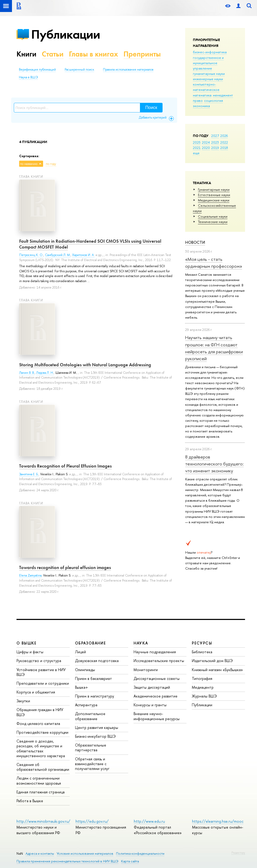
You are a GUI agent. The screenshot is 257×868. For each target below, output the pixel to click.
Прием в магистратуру (95, 696)
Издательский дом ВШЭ (212, 661)
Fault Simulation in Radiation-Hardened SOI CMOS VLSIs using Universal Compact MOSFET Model (90, 244)
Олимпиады (85, 670)
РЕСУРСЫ (202, 643)
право (198, 100)
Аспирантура (86, 705)
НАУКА (141, 643)
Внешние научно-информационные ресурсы (157, 716)
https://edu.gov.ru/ (92, 821)
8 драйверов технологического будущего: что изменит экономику (214, 464)
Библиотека (202, 652)
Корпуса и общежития (36, 692)
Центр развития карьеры (97, 727)
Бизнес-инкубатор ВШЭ (95, 736)
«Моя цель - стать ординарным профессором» (214, 263)
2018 (224, 148)
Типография (202, 678)
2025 (197, 142)
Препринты (142, 54)
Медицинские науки (214, 200)
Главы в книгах (94, 54)
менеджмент (223, 95)
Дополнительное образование (90, 716)
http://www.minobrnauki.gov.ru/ (43, 821)
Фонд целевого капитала (38, 723)
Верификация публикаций (37, 70)
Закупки (23, 701)
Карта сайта (130, 861)
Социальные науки (213, 216)
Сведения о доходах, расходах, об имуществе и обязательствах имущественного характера (41, 748)
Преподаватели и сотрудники (43, 683)
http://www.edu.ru (149, 821)
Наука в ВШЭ (28, 77)
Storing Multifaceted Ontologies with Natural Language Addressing (85, 365)
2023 (215, 142)
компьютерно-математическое (206, 87)
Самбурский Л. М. (58, 255)
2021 (197, 148)
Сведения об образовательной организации (43, 767)
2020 (206, 148)
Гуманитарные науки (214, 189)
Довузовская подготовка (97, 661)
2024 (206, 142)
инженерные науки (208, 79)
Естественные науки (214, 195)
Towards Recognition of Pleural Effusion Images (65, 466)
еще (196, 153)
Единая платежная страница (41, 792)
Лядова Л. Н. (45, 373)
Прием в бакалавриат (94, 678)
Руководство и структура (39, 661)
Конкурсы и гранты (150, 705)
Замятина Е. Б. (29, 474)
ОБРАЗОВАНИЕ (90, 643)
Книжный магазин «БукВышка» (217, 670)
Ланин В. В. (27, 373)
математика (202, 95)
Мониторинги (146, 670)
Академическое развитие (156, 696)
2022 (224, 142)
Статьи (53, 54)
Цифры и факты (30, 652)
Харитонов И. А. (83, 255)
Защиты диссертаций (152, 687)
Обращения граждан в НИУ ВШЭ (40, 712)
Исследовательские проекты (159, 661)
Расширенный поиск (79, 70)
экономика (201, 106)
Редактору (238, 853)
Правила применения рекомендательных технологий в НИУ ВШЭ (67, 861)
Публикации (66, 34)
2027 (215, 136)
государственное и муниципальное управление (208, 63)
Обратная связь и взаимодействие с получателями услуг (92, 764)
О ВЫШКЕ (27, 643)
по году (51, 164)
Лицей (80, 652)
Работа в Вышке (30, 801)
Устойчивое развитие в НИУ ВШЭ (41, 672)
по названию (29, 164)
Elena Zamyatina (30, 575)
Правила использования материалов (128, 70)
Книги (26, 54)
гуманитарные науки (209, 74)
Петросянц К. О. (31, 255)
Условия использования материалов (85, 853)
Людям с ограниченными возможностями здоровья (39, 780)
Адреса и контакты (40, 853)
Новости (195, 242)
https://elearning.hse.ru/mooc (218, 821)
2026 (224, 136)
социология (214, 100)
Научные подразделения (155, 652)
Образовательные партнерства (91, 747)
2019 (215, 148)
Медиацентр (203, 687)
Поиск (151, 108)
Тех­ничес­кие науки (213, 222)
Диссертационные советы (157, 678)
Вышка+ (82, 687)
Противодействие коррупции (42, 732)
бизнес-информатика (210, 52)
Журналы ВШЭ (204, 696)
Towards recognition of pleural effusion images (65, 567)
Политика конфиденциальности (140, 853)
